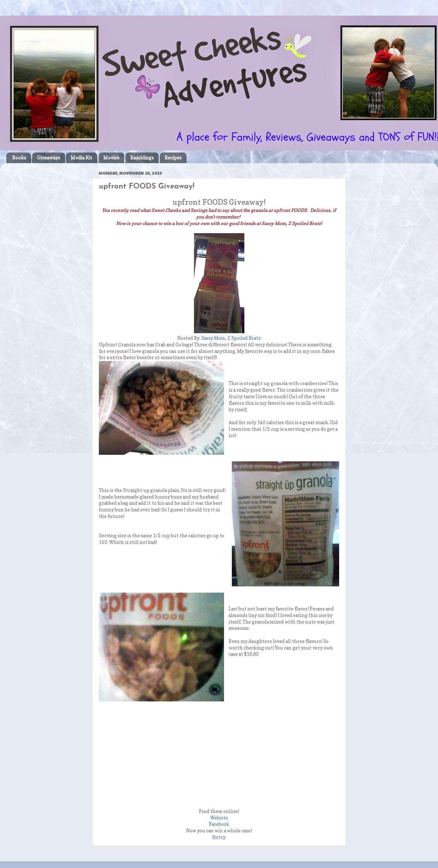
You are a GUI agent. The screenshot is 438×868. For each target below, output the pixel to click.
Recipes (173, 158)
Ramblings (142, 158)
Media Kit (81, 158)
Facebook (219, 824)
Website (219, 818)
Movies (111, 158)
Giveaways (48, 158)
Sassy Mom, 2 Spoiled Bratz (231, 338)
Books (19, 158)
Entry (219, 837)
